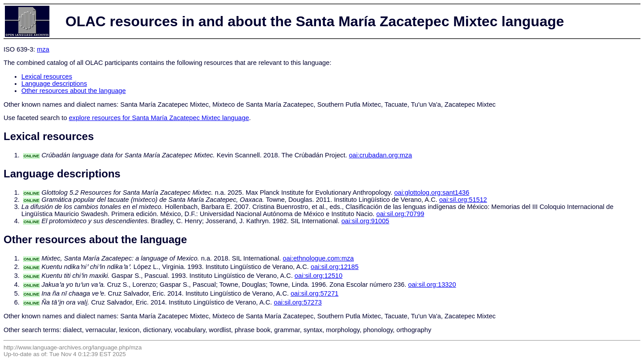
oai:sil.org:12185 (335, 267)
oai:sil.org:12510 (319, 276)
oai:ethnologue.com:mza (318, 258)
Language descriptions (54, 84)
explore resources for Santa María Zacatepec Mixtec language (159, 118)
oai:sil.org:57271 (315, 293)
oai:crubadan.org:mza (381, 155)
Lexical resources (47, 76)
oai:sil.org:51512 (463, 200)
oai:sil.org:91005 (365, 221)
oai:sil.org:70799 (401, 214)
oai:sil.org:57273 (298, 302)
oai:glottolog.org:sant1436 (432, 193)
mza (43, 49)
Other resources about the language (74, 91)
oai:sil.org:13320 (432, 285)
